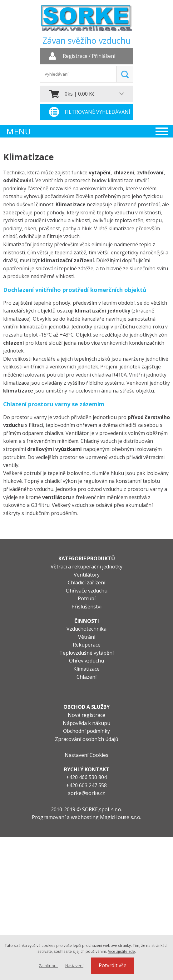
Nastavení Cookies (86, 755)
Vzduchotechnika (86, 629)
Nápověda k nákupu (86, 723)
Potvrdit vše (113, 965)
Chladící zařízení (86, 582)
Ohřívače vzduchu (87, 591)
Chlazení (86, 677)
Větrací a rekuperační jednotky (86, 567)
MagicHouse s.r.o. (121, 817)
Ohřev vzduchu (86, 661)
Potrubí (87, 598)
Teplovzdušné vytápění (86, 653)
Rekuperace (87, 645)
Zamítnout (48, 966)
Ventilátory (87, 575)
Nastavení (74, 966)
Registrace (75, 56)
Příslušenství (86, 607)
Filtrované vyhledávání (97, 112)
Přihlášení (104, 56)
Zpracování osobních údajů (87, 739)
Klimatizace (86, 669)
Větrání (87, 637)
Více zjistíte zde (121, 951)
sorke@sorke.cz (86, 793)
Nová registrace (86, 715)
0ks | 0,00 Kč (80, 94)
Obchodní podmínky (86, 731)
